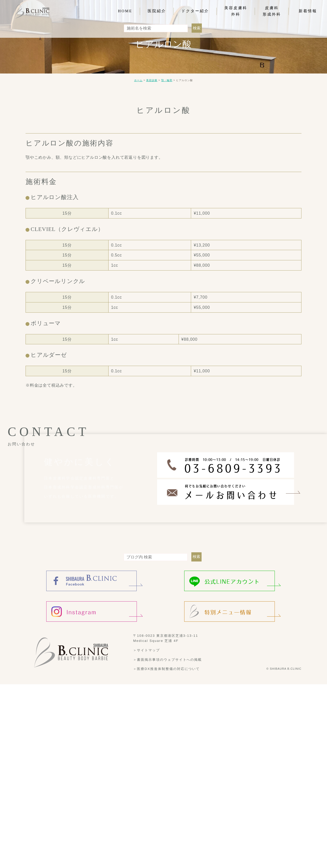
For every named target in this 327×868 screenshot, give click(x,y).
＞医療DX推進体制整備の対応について (166, 669)
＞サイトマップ (147, 650)
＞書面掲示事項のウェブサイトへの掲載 (167, 659)
